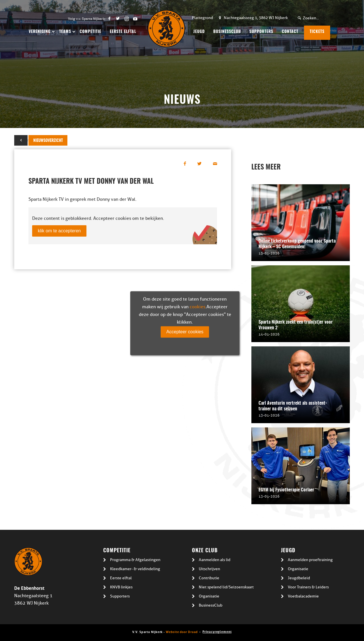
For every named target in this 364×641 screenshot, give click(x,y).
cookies (197, 307)
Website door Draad (182, 631)
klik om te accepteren (59, 231)
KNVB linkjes (121, 587)
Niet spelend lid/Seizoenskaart (226, 587)
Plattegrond (202, 18)
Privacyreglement (217, 631)
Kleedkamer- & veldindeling (135, 569)
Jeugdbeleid (299, 578)
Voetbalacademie (303, 596)
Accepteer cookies (185, 332)
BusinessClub (211, 605)
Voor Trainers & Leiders (308, 587)
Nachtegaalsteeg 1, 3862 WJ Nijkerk (256, 18)
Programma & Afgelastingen (135, 560)
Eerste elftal (121, 578)
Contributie (209, 578)
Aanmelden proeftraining (310, 560)
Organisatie (209, 596)
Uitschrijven (209, 569)
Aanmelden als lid (215, 560)
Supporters (120, 596)
